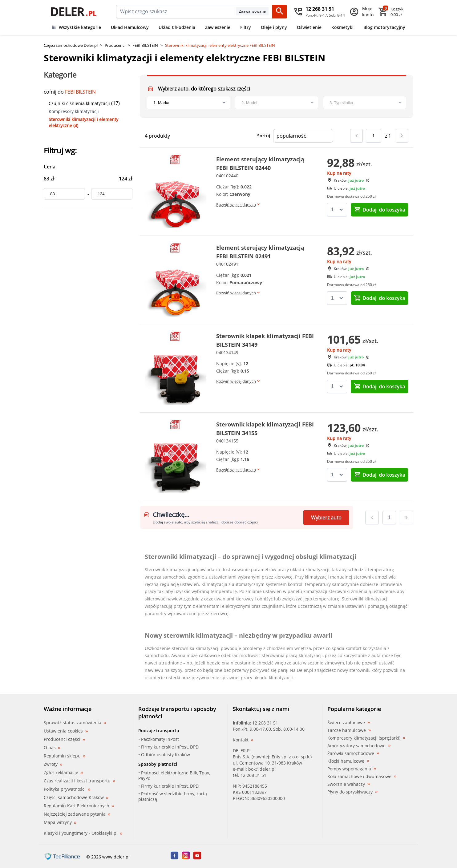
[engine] (365, 103)
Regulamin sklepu (65, 756)
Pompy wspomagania (352, 769)
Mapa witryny (60, 822)
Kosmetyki (342, 27)
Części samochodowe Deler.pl (71, 45)
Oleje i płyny (274, 27)
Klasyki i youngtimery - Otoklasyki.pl (83, 833)
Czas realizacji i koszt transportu (79, 781)
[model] (277, 103)
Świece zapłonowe (349, 723)
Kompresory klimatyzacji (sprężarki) (366, 738)
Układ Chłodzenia (177, 27)
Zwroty (53, 764)
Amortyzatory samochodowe (359, 746)
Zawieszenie (218, 27)
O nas (52, 747)
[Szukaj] (280, 12)
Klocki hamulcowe (348, 761)
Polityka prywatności (67, 789)
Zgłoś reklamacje (63, 772)
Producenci (115, 45)
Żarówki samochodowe (353, 753)
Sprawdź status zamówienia (75, 723)
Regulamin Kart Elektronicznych (79, 806)
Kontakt (243, 740)
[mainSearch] (176, 12)
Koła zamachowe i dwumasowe (362, 777)
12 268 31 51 (265, 723)
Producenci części (64, 739)
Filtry (246, 27)
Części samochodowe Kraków (76, 797)
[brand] (188, 103)
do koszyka (379, 210)
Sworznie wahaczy (349, 784)
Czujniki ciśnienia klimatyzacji (79, 103)
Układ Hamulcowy (130, 27)
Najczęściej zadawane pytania (77, 814)
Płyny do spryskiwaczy (352, 792)
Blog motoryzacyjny (384, 27)
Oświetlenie (309, 27)
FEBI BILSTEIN (145, 45)
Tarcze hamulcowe (349, 730)
